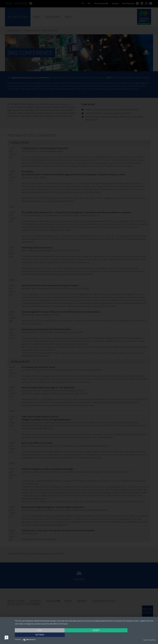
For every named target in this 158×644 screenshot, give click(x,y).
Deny (36, 635)
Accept (85, 635)
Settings (134, 635)
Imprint (145, 640)
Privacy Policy (152, 640)
